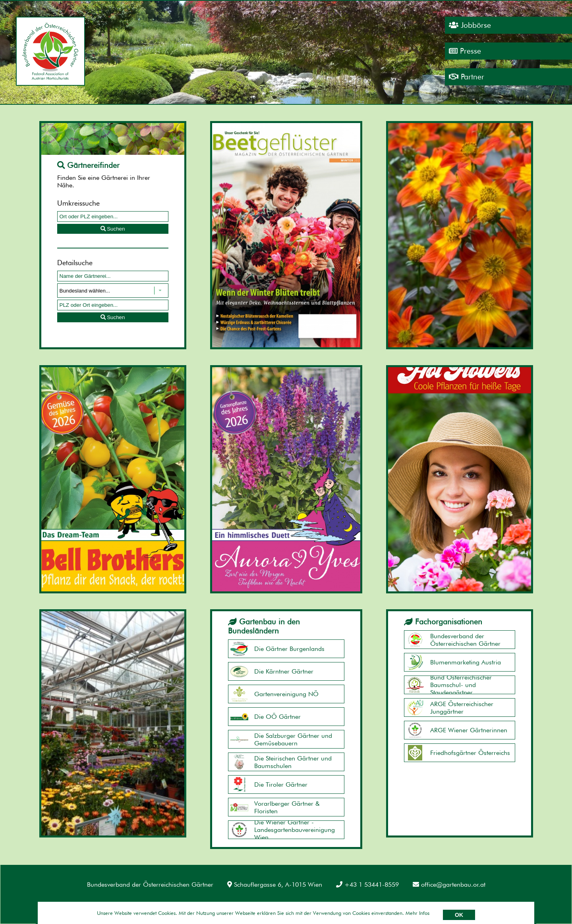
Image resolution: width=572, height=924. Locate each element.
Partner (467, 77)
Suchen (113, 229)
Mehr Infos (417, 913)
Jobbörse (470, 25)
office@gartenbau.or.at (449, 885)
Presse (465, 51)
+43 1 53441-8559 (367, 885)
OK (459, 915)
